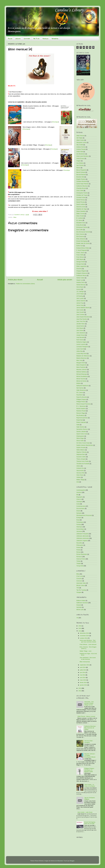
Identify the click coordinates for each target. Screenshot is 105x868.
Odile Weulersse (81, 390)
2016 (80, 626)
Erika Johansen (81, 239)
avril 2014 (83, 678)
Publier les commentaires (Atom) (25, 284)
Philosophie (80, 545)
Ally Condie (80, 145)
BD (77, 495)
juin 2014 (83, 672)
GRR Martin (80, 259)
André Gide (80, 152)
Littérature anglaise (82, 541)
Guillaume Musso (81, 275)
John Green (80, 330)
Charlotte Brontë (81, 188)
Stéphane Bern (81, 454)
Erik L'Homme (80, 234)
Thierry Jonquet (81, 459)
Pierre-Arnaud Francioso (83, 404)
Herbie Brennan (81, 285)
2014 (80, 631)
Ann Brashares (81, 154)
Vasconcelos (80, 471)
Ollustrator (60, 861)
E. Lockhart (80, 218)
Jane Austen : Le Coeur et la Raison (90, 785)
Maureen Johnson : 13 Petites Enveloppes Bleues (90, 755)
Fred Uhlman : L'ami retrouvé (88, 644)
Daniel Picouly (81, 202)
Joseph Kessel (81, 335)
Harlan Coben (80, 278)
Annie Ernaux (80, 158)
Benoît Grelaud (81, 172)
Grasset (79, 605)
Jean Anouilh (80, 312)
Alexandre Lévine (81, 142)
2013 (80, 688)
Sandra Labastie (81, 432)
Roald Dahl (80, 420)
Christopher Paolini (82, 193)
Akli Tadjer (79, 138)
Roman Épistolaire (82, 554)
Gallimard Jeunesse (82, 603)
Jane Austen (80, 310)
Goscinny (79, 269)
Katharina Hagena (82, 342)
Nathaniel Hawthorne (82, 386)
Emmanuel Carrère (82, 227)
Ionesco (79, 289)
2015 (80, 628)
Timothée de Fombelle (83, 464)
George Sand (80, 264)
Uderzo (79, 466)
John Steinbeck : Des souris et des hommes (88, 658)
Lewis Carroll (80, 349)
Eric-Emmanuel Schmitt (83, 232)
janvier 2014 (84, 685)
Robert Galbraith (81, 422)
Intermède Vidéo (81, 583)
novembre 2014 (85, 636)
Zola (78, 482)
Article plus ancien (65, 280)
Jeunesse (79, 531)
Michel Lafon (80, 610)
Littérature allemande (83, 536)
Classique (79, 502)
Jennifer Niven (81, 324)
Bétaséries (55, 39)
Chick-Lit (79, 499)
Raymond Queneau (82, 418)
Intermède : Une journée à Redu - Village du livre (89, 703)
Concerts (79, 579)
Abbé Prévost (80, 136)
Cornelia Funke (81, 197)
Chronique (55, 122)
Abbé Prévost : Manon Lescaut (86, 716)
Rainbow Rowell (81, 411)
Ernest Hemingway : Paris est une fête (90, 823)
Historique (79, 527)
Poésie (78, 550)
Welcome (18, 39)
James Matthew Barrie (83, 308)
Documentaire (80, 508)
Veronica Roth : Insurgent (89, 742)
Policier (79, 547)
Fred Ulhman (80, 257)
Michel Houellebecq (82, 376)
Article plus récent (15, 280)
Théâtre (79, 563)
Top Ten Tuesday (81, 590)
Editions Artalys (81, 600)
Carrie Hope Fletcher (82, 184)
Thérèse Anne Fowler (83, 461)
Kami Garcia (80, 340)
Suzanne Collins (81, 457)
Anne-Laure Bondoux (83, 156)
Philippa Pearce (81, 402)
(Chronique (26, 129)
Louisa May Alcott (82, 353)
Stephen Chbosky (82, 452)
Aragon (79, 161)
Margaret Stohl (81, 363)
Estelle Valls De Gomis (83, 243)
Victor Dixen (80, 475)
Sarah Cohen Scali (82, 434)
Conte (78, 504)
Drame (78, 511)
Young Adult (80, 566)
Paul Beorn (80, 395)
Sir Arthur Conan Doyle (83, 443)
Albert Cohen (80, 140)
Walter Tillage (80, 480)
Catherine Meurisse (82, 186)
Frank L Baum (80, 253)
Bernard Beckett (81, 175)
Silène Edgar (80, 438)
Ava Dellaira (80, 163)
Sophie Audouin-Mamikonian (85, 445)
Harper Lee (80, 280)
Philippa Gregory (81, 399)
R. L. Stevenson (81, 406)
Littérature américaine (83, 538)
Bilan (15, 217)
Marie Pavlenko (81, 367)
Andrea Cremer (81, 147)
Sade (78, 425)
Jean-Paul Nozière (82, 319)
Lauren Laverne (81, 344)
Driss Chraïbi (80, 216)
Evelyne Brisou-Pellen (83, 248)
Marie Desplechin (81, 365)
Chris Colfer (80, 191)
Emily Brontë (80, 225)
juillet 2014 (83, 670)
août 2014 (83, 667)
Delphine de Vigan (82, 209)
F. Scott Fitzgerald (82, 250)
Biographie (80, 497)
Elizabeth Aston (81, 223)
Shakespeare (80, 436)
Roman (79, 552)
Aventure (79, 492)
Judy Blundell (80, 337)
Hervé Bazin (80, 287)
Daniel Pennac (81, 200)
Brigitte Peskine (81, 179)
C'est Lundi (80, 576)
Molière (79, 383)
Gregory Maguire (81, 271)
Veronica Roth (81, 473)
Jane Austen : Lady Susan (85, 812)
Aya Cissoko (80, 165)
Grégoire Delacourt (82, 273)
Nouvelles (79, 543)
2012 (80, 691)
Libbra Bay (80, 351)
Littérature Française (82, 534)
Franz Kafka (80, 255)
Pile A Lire (36, 39)
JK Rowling (80, 296)
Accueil (10, 39)
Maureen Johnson (82, 370)
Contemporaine (81, 506)
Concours (79, 581)
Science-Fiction (81, 559)
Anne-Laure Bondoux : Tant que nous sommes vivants (88, 641)
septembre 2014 (85, 665)
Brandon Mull (80, 177)
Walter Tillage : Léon (86, 651)
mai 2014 (83, 675)
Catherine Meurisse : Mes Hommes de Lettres (90, 728)
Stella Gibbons (81, 450)
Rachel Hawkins (81, 409)
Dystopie (79, 513)
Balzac (78, 168)
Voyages (79, 592)
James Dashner (81, 301)
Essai (78, 520)
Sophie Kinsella (81, 448)
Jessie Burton (80, 326)
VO (77, 618)
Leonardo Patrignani (82, 347)
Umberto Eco (80, 468)
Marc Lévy (79, 360)
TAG (78, 588)
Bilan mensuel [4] (85, 662)
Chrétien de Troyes (82, 195)
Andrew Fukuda (81, 149)
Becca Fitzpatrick (81, 170)
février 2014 (84, 683)
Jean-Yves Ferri (81, 321)
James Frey (80, 303)
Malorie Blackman (82, 358)
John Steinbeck (81, 333)
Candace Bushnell (82, 181)
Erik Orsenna (80, 236)
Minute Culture (81, 585)
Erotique (79, 518)
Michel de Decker (81, 381)
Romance (79, 557)
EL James (79, 220)
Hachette (79, 607)
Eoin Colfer (80, 230)
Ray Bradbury (80, 415)
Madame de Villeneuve (83, 356)
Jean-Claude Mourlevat (83, 317)
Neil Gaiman (80, 388)
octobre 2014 (84, 638)
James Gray (80, 305)
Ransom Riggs (81, 413)
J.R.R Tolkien (80, 294)
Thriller (78, 561)
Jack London (80, 298)
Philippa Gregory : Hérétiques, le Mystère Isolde (89, 770)
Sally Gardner (80, 427)
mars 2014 (83, 680)
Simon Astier (80, 441)
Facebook (45, 39)
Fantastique (80, 522)
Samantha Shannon (82, 429)
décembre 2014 (85, 633)
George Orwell (81, 262)
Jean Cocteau (80, 314)
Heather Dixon (81, 282)
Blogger (72, 861)
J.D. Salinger (80, 291)
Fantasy (79, 524)
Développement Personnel (84, 515)
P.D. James (80, 393)
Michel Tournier (81, 379)
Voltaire (79, 477)
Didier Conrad (80, 214)
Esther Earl (80, 246)
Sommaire (27, 39)
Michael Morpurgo (82, 374)
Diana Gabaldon (81, 211)
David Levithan (81, 204)
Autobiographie (81, 490)
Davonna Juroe (81, 207)
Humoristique (80, 529)
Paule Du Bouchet (82, 397)
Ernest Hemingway (82, 241)
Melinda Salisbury (82, 372)
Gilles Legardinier (81, 266)
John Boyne (80, 328)
